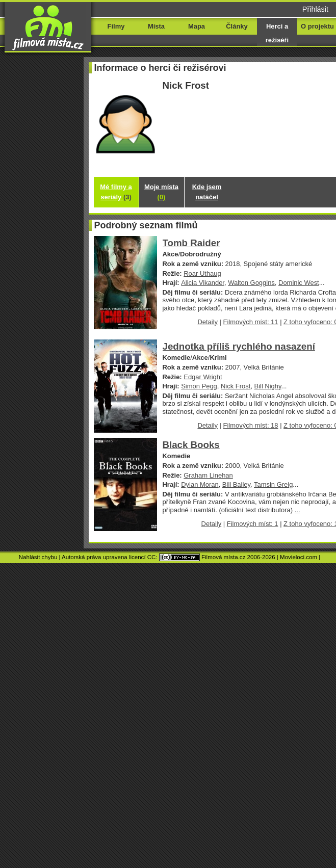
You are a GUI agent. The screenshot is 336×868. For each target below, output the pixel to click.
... (298, 510)
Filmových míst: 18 (251, 425)
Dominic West (299, 283)
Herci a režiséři (277, 33)
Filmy (116, 26)
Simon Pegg (199, 386)
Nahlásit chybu (38, 557)
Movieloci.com (299, 557)
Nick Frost (236, 386)
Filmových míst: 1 (253, 524)
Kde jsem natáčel (207, 192)
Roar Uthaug (202, 273)
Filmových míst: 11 (251, 322)
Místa (156, 26)
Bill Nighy (268, 386)
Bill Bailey (236, 484)
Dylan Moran (200, 484)
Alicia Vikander (203, 283)
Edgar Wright (203, 377)
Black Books (191, 445)
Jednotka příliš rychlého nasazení (239, 346)
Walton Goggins (251, 283)
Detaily (208, 322)
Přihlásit (315, 9)
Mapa (197, 26)
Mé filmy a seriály (116, 192)
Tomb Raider (191, 243)
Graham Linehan (208, 475)
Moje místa (161, 192)
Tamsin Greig (273, 484)
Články (237, 26)
